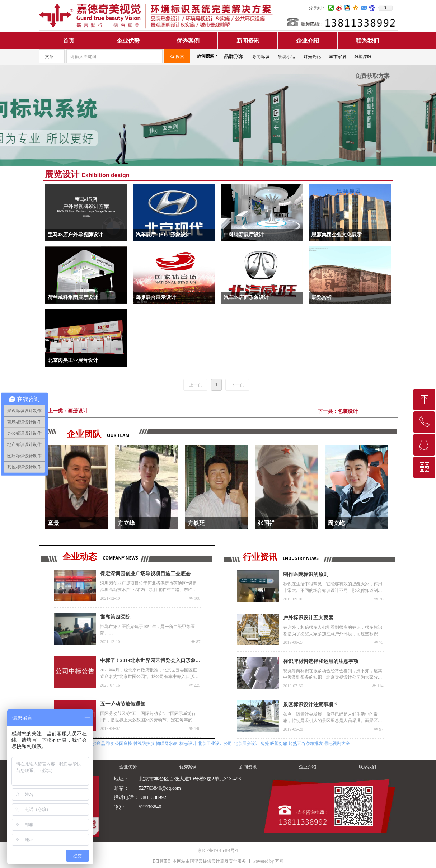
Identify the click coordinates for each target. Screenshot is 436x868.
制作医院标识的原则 (306, 574)
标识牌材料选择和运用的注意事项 (321, 661)
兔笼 (265, 743)
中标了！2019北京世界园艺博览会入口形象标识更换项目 (150, 661)
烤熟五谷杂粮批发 (306, 743)
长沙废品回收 (101, 743)
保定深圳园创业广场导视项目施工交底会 (145, 574)
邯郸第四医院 (115, 617)
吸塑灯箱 (279, 743)
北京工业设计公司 (215, 743)
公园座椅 (123, 743)
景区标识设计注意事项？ (311, 705)
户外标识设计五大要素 (308, 618)
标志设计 (188, 743)
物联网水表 (167, 743)
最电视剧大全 (337, 743)
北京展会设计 (247, 743)
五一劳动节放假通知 (123, 704)
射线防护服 (144, 743)
